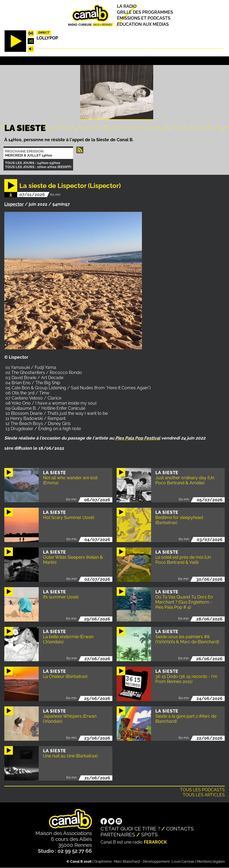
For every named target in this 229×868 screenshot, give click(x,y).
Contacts (180, 829)
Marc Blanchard (127, 861)
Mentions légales (211, 861)
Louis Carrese (183, 861)
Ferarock (155, 842)
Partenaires (118, 834)
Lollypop (47, 38)
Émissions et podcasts (144, 18)
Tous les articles (204, 795)
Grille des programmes (145, 12)
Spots (149, 834)
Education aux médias (143, 24)
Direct (44, 32)
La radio (127, 6)
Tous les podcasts (202, 790)
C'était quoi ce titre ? (130, 829)
